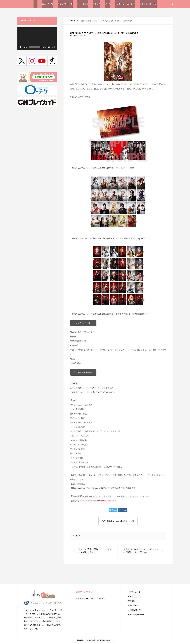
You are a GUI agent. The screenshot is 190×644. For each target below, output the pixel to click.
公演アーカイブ (134, 592)
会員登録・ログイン (148, 4)
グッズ (108, 4)
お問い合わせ (133, 605)
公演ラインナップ (65, 4)
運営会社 (131, 601)
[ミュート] (49, 47)
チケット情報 (83, 4)
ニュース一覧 (48, 4)
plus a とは (132, 596)
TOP (35, 4)
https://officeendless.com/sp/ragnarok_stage (98, 501)
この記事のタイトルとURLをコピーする (118, 521)
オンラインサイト (83, 323)
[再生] (21, 47)
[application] (37, 39)
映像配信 (97, 4)
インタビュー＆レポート (125, 4)
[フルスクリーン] (53, 47)
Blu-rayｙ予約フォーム (83, 372)
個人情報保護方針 (135, 610)
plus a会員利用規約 (136, 614)
